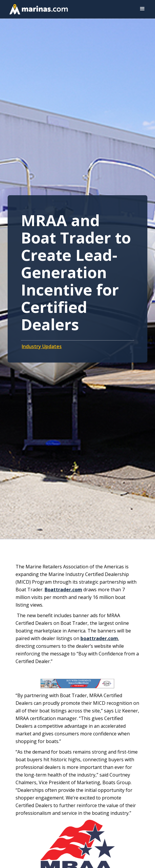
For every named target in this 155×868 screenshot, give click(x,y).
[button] (142, 9)
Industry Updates (42, 346)
